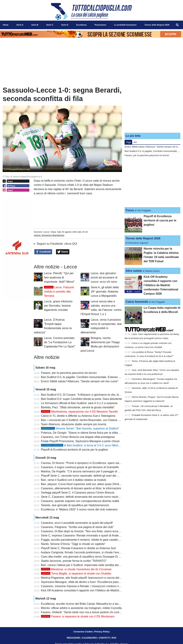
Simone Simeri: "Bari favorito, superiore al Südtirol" (80, 428)
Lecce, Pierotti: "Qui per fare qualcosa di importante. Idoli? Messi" (59, 277)
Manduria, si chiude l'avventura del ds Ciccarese (76, 569)
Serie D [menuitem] (65, 25)
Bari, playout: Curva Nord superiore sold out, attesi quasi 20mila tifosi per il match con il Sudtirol (101, 484)
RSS (114, 638)
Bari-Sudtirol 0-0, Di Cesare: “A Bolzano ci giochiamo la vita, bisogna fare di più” (91, 395)
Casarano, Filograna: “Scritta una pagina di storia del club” (77, 527)
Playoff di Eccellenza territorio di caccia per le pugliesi (74, 450)
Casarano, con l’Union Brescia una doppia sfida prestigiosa (78, 437)
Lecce (46, 232)
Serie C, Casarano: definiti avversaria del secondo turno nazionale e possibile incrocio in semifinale (103, 497)
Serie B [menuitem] (35, 25)
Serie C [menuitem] (50, 25)
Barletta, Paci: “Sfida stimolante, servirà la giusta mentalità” (78, 407)
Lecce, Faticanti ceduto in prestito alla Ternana (59, 292)
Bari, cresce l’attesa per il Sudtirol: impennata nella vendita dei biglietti (85, 565)
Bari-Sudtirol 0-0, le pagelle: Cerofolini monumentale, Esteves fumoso (84, 377)
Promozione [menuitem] (100, 25)
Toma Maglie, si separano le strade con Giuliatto (76, 574)
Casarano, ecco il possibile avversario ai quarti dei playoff (77, 523)
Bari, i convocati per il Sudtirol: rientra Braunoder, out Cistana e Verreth (85, 420)
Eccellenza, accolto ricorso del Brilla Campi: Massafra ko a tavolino (83, 604)
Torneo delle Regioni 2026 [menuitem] (157, 25)
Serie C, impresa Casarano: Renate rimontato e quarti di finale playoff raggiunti (90, 535)
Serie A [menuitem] (20, 25)
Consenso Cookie (83, 632)
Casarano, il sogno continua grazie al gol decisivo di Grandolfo (80, 467)
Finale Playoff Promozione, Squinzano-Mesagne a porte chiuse (80, 441)
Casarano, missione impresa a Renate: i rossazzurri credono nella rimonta (87, 586)
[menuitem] (177, 25)
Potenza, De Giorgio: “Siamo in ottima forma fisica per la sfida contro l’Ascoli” (89, 433)
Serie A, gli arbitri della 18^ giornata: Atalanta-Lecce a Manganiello (105, 292)
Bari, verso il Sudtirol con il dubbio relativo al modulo (74, 480)
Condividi (43, 252)
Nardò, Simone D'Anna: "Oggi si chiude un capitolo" (73, 544)
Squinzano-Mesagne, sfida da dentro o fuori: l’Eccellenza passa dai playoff (87, 582)
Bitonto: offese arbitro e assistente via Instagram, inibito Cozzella (81, 608)
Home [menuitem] (6, 25)
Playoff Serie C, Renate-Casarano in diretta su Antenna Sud (78, 548)
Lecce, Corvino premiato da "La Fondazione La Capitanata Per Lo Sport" (60, 342)
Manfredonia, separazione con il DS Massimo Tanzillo (80, 412)
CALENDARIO (89, 638)
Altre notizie (134, 271)
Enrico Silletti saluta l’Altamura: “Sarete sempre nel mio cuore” (80, 381)
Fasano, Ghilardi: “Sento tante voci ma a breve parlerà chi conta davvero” (87, 612)
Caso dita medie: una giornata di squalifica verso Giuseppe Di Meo (83, 557)
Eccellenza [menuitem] (81, 25)
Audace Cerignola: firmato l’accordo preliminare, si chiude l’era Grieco (84, 552)
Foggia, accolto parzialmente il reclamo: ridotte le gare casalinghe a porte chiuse (91, 540)
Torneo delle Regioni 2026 (143, 238)
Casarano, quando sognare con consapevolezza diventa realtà (80, 501)
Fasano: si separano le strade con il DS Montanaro (78, 616)
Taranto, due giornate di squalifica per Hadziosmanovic (75, 505)
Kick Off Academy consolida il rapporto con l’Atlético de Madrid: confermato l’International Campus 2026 (106, 590)
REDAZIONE (73, 638)
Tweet (63, 252)
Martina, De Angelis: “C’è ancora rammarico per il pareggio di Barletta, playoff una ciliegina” (98, 471)
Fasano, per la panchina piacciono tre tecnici (69, 373)
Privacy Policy (102, 632)
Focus (130, 210)
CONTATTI (104, 638)
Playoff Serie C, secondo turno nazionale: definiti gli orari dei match (83, 476)
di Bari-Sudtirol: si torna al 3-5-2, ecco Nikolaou (82, 445)
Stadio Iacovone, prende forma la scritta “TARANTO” (74, 561)
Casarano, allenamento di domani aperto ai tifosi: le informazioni (81, 488)
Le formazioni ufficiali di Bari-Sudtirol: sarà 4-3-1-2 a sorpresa (79, 403)
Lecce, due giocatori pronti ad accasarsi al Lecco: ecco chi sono (104, 277)
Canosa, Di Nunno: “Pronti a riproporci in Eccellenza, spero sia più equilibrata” (90, 463)
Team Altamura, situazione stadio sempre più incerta (73, 424)
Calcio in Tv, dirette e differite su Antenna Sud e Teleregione (78, 416)
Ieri (135, 142)
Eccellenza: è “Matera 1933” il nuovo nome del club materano (79, 509)
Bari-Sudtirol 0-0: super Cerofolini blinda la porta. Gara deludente (82, 399)
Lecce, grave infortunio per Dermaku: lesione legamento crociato (58, 306)
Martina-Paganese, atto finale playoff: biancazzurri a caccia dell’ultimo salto (88, 578)
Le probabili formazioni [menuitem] (125, 25)
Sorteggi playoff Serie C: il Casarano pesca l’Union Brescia (78, 493)
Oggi (128, 142)
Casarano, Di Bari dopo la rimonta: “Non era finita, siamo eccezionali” (84, 531)
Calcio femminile (137, 302)
